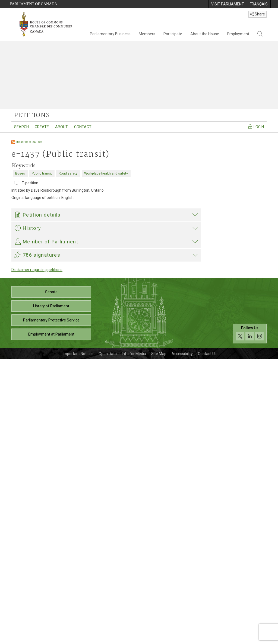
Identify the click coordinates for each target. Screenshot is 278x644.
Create (42, 127)
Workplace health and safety (106, 173)
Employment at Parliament (51, 619)
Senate (51, 577)
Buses (20, 173)
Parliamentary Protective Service (51, 605)
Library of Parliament (51, 591)
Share (258, 14)
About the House (205, 34)
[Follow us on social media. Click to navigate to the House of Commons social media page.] (250, 618)
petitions (32, 115)
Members (147, 34)
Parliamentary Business (110, 34)
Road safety (68, 173)
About (61, 127)
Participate (173, 34)
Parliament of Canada (34, 4)
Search (21, 127)
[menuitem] (228, 4)
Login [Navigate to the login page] (256, 127)
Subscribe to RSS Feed (27, 142)
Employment (238, 34)
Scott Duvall (57, 499)
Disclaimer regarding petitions (37, 555)
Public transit (42, 173)
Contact (83, 127)
